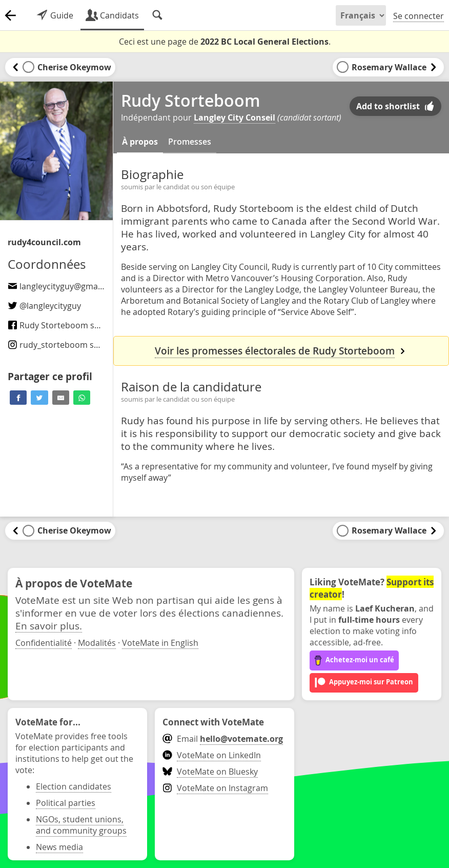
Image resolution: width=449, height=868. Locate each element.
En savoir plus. (49, 626)
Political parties (66, 803)
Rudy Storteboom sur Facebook (75, 325)
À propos (140, 142)
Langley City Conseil (234, 117)
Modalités (97, 643)
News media (59, 847)
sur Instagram (76, 345)
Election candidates (74, 786)
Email (223, 739)
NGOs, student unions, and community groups (81, 825)
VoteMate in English (160, 643)
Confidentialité (44, 643)
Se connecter (419, 16)
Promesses (190, 142)
